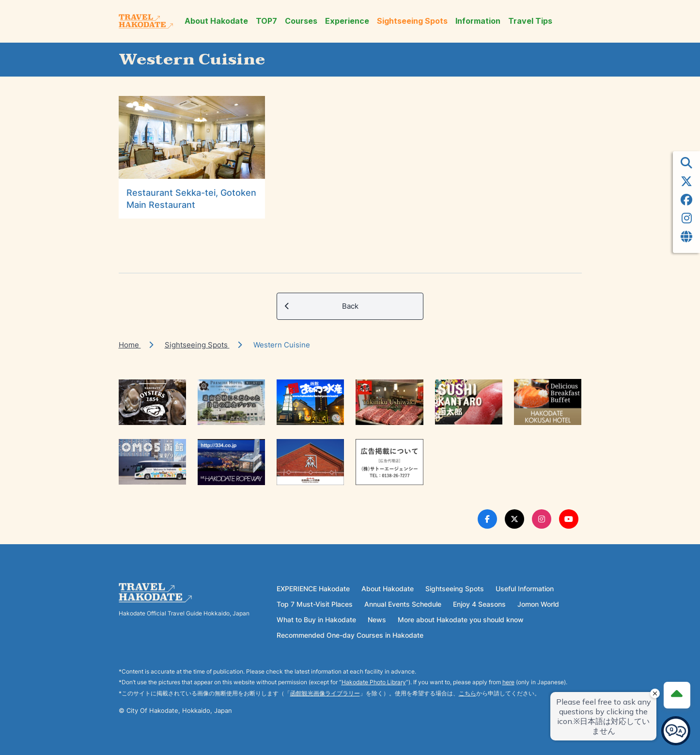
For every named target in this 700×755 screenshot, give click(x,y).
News (377, 620)
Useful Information (525, 589)
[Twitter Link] (514, 519)
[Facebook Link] (487, 519)
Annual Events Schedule (403, 604)
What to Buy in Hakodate (316, 620)
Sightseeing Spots (412, 21)
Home (130, 345)
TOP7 (266, 21)
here (508, 682)
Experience (347, 21)
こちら (467, 693)
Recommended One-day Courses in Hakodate (350, 635)
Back (321, 306)
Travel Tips (530, 21)
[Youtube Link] (569, 519)
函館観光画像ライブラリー (325, 693)
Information (478, 21)
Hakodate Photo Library (374, 682)
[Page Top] (677, 695)
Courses (301, 21)
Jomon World (538, 604)
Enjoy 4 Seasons (479, 604)
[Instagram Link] (542, 519)
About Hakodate (216, 21)
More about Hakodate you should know (461, 620)
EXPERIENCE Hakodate (313, 589)
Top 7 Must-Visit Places (315, 604)
